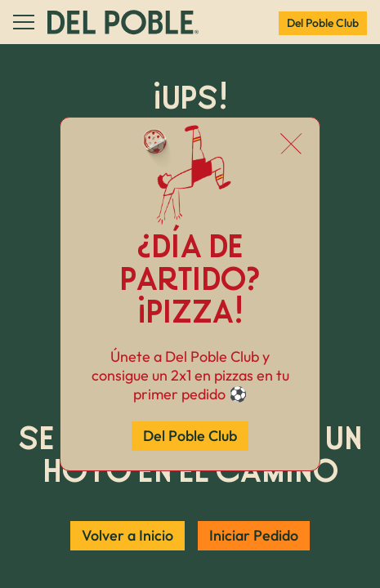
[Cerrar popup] (291, 145)
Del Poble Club (190, 436)
